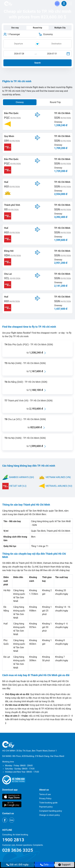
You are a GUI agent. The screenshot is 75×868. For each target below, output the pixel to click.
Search (37, 63)
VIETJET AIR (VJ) (14, 486)
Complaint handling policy (51, 811)
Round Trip (55, 102)
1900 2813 (13, 840)
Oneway (20, 102)
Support (64, 865)
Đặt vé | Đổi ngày (18, 865)
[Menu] (70, 3)
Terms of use (45, 794)
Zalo (44, 865)
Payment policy (46, 807)
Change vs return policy (49, 815)
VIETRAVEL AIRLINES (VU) (55, 486)
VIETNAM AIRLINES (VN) (55, 477)
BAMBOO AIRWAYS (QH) (18, 477)
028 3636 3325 (18, 850)
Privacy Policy (45, 799)
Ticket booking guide (48, 803)
